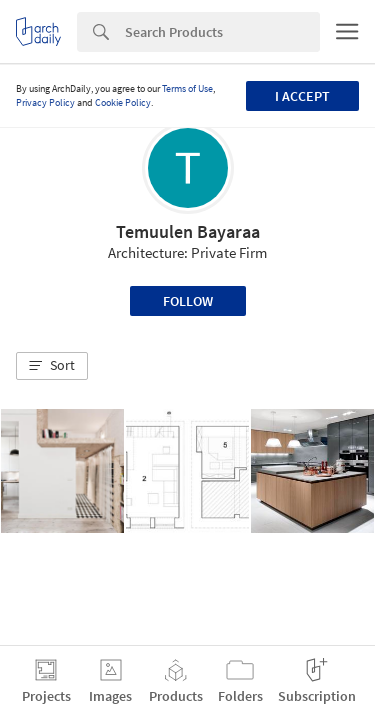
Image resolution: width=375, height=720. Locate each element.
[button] (52, 366)
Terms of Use (187, 88)
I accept (302, 96)
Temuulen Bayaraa (188, 231)
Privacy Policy (45, 102)
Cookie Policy (123, 102)
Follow (188, 301)
